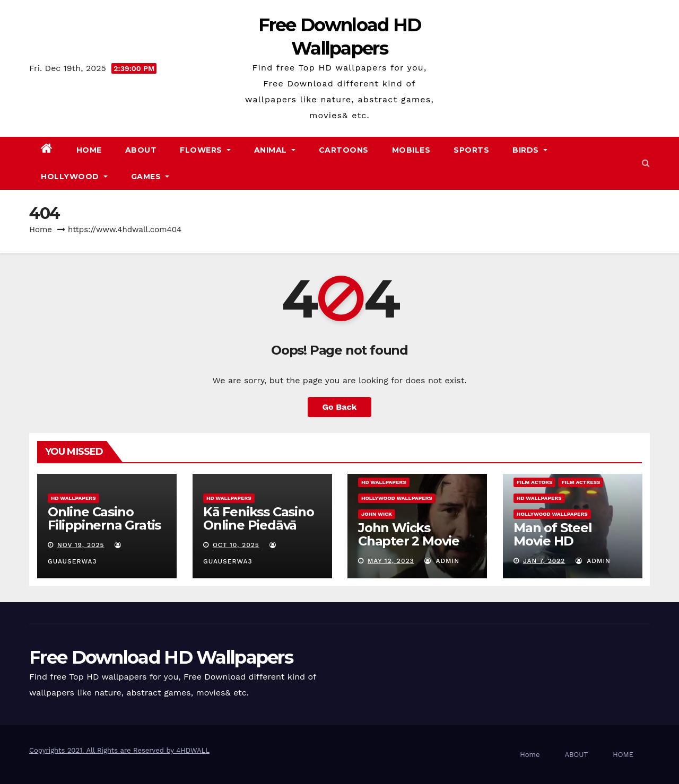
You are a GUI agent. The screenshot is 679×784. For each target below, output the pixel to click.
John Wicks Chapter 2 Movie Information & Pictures (409, 548)
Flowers (205, 150)
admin (442, 561)
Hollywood (74, 177)
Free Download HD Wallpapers (161, 657)
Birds (530, 150)
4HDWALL (193, 750)
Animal (275, 150)
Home (89, 150)
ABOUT (141, 150)
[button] (646, 163)
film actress (581, 482)
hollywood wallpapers (397, 498)
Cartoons (344, 150)
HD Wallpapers (73, 498)
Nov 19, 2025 (81, 545)
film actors (534, 482)
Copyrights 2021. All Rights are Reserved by (103, 750)
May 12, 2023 (391, 561)
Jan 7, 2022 (544, 561)
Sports (471, 150)
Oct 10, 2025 (236, 545)
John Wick (377, 514)
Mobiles (411, 150)
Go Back (340, 407)
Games (150, 177)
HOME (623, 755)
